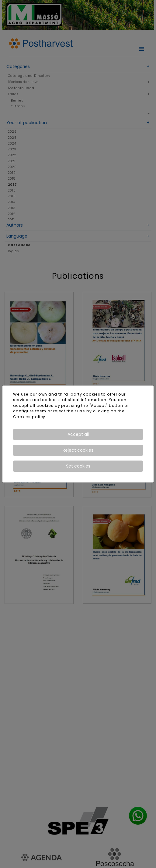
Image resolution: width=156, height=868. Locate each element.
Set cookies (78, 466)
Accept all (78, 434)
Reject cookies (78, 450)
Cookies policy (29, 417)
